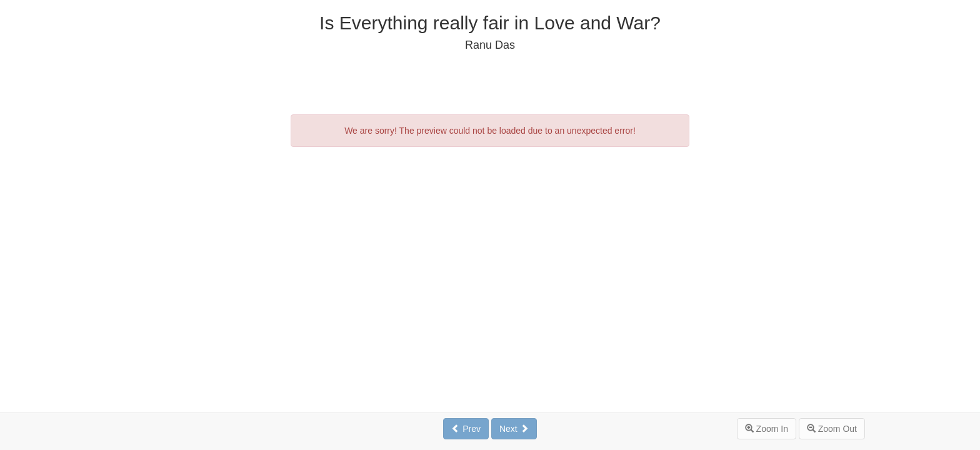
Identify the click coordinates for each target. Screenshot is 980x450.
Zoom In (767, 429)
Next (514, 429)
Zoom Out (832, 429)
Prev (466, 429)
